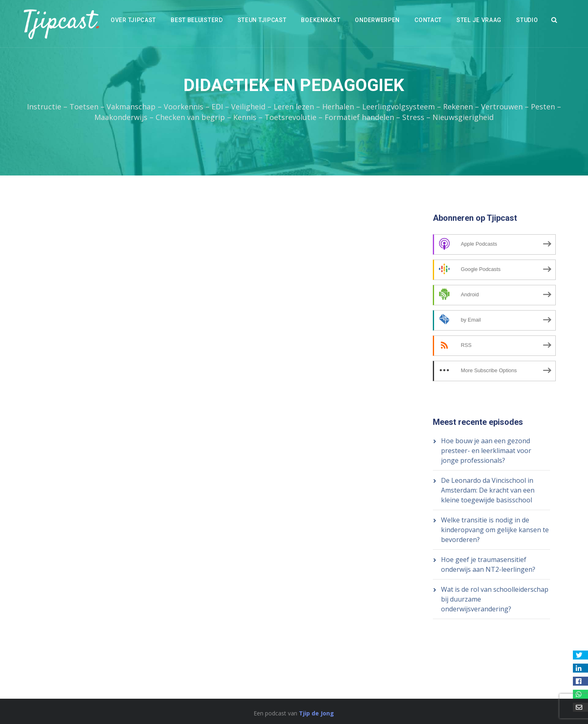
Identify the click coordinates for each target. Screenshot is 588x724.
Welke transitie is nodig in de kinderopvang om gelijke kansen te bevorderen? (495, 530)
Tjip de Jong (316, 713)
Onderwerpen (377, 20)
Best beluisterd (197, 20)
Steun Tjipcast (262, 20)
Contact (428, 20)
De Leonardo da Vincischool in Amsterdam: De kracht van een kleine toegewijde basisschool (488, 490)
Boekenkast (321, 20)
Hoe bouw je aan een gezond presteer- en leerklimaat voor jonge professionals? (486, 451)
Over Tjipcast (133, 20)
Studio (527, 20)
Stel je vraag (479, 20)
